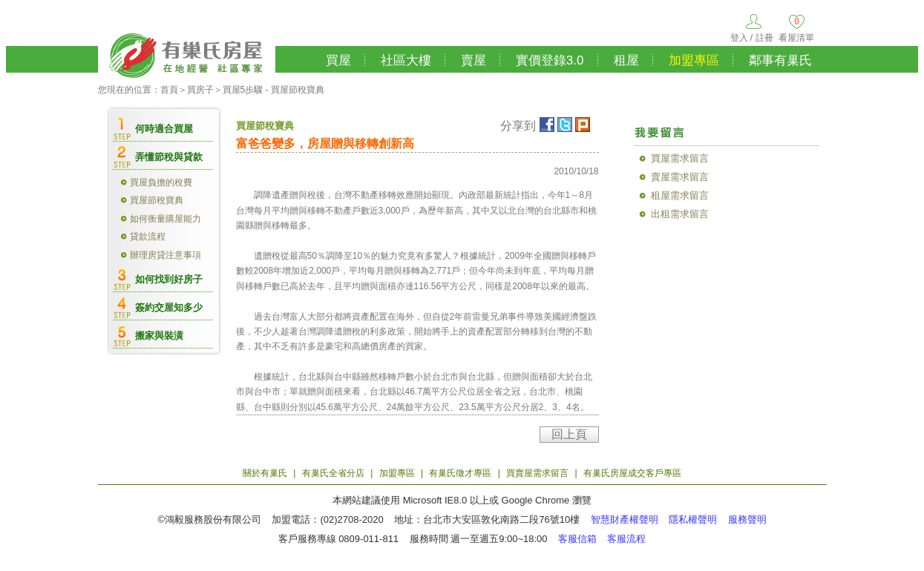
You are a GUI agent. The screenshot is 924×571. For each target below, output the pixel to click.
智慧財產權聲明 (625, 519)
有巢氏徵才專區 (460, 473)
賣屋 (474, 60)
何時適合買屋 (164, 129)
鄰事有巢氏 (780, 60)
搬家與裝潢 (159, 336)
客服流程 (626, 539)
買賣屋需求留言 (537, 473)
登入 (739, 38)
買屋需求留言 (680, 158)
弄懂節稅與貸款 (169, 157)
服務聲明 (747, 519)
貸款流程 (148, 237)
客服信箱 (577, 539)
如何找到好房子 (169, 279)
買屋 (338, 60)
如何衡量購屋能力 (166, 219)
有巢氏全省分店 (333, 473)
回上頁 (569, 434)
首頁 (169, 90)
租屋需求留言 (680, 195)
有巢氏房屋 (187, 53)
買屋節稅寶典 (157, 200)
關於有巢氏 (265, 473)
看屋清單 (796, 38)
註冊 (764, 38)
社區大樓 (406, 60)
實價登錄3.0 (550, 60)
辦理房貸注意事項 (166, 255)
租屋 (626, 60)
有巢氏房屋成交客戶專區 (632, 473)
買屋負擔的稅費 (161, 182)
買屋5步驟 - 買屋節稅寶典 (273, 90)
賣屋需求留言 (680, 177)
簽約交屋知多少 (169, 307)
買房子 (200, 90)
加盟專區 (694, 60)
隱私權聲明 (693, 519)
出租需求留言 (680, 214)
